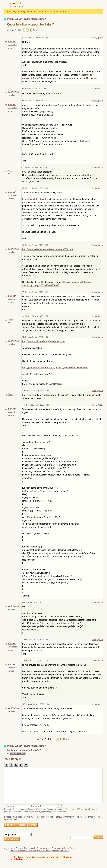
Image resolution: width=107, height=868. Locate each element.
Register (25, 12)
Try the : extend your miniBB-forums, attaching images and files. (41, 858)
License (55, 851)
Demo (39, 848)
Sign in (16, 12)
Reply (95, 38)
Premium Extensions (27, 851)
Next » (36, 30)
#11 (23, 405)
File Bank (54, 12)
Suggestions (38, 19)
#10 (23, 391)
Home (13, 848)
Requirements (30, 848)
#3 (23, 101)
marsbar (12, 42)
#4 (22, 167)
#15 (23, 704)
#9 (23, 337)
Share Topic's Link (18, 754)
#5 (23, 188)
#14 (23, 660)
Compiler (14, 851)
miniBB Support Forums (19, 19)
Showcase (56, 848)
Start (9, 12)
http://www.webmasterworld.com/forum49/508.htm (47, 249)
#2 (23, 88)
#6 (23, 245)
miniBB (15, 3)
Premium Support (44, 851)
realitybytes (13, 92)
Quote (100, 38)
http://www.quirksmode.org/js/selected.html (44, 341)
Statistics (43, 12)
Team (10, 171)
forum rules (59, 817)
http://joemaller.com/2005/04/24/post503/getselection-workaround (55, 368)
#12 (23, 602)
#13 (23, 640)
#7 (23, 292)
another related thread (35, 199)
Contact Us (64, 851)
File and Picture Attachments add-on (32, 857)
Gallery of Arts (68, 848)
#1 (23, 38)
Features (20, 848)
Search (34, 12)
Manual (64, 12)
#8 (22, 316)
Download (47, 848)
